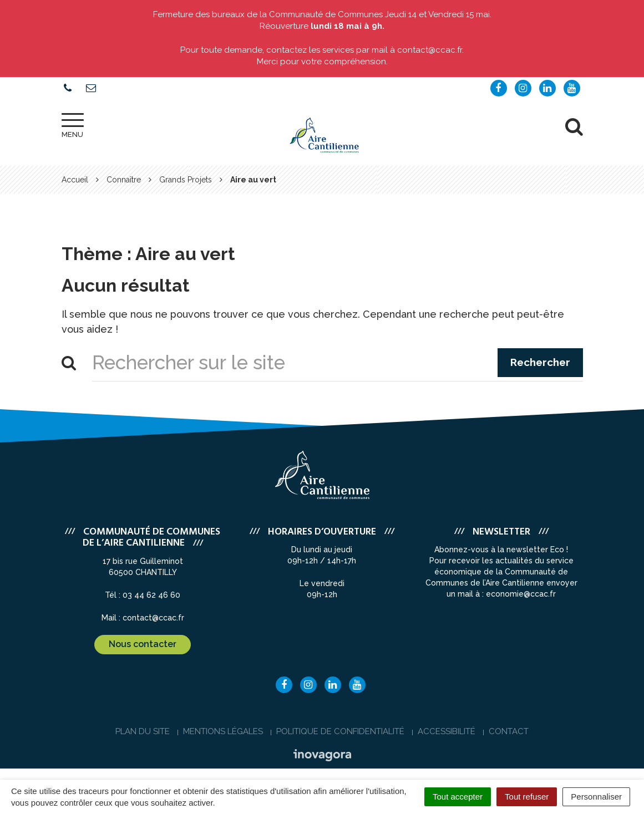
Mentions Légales (223, 731)
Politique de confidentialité (340, 731)
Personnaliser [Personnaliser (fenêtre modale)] (596, 797)
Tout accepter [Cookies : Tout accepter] (458, 797)
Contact (509, 731)
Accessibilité (447, 731)
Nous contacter (143, 644)
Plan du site (143, 731)
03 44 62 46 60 (151, 595)
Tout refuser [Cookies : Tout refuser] (527, 797)
